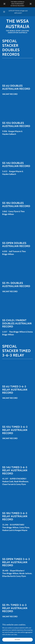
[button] (4, 12)
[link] (17, 24)
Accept (17, 640)
